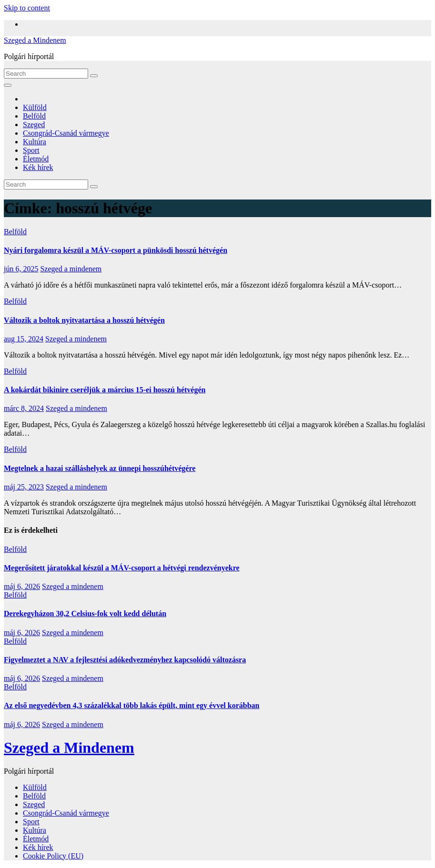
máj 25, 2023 (24, 487)
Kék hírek (38, 167)
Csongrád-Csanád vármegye (66, 133)
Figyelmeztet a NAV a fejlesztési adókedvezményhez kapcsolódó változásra (125, 660)
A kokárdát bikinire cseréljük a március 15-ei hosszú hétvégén (105, 390)
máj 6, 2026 (22, 586)
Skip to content (27, 8)
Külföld (35, 107)
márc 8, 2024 (24, 408)
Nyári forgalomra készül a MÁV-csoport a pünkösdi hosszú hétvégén (116, 250)
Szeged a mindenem (71, 269)
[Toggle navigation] (8, 85)
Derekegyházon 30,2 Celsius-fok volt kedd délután (85, 614)
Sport (31, 150)
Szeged (34, 125)
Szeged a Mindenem (35, 40)
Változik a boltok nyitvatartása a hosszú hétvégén (84, 320)
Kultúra (35, 142)
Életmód (36, 159)
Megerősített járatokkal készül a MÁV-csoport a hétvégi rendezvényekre (122, 568)
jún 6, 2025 (21, 269)
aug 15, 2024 (24, 339)
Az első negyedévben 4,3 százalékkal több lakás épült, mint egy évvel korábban (132, 705)
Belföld (34, 116)
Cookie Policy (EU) (53, 856)
